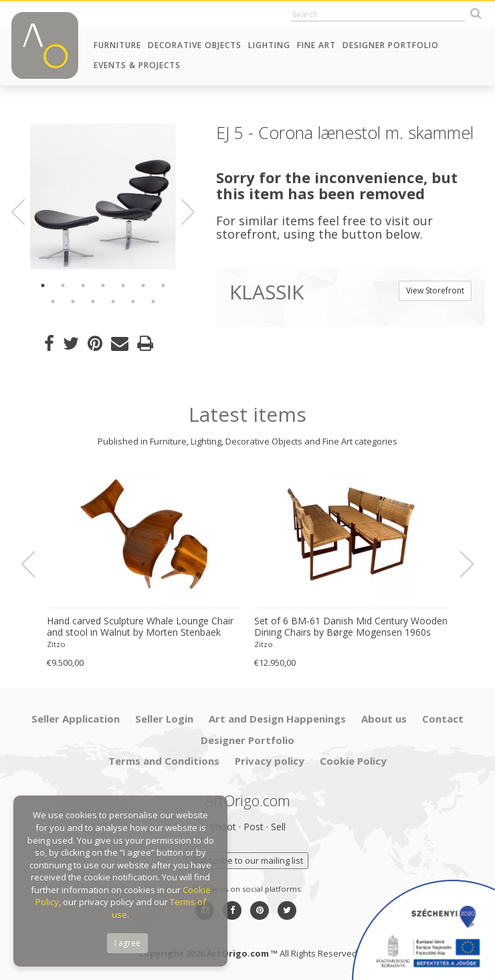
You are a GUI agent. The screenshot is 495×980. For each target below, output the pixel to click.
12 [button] (133, 301)
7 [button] (163, 285)
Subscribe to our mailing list (248, 860)
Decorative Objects (195, 45)
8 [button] (53, 301)
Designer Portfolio (391, 45)
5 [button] (123, 285)
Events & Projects (137, 65)
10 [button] (93, 301)
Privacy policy (270, 761)
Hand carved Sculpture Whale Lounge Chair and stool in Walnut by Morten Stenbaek (140, 627)
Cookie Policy (353, 761)
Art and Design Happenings (277, 719)
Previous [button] (26, 212)
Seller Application (76, 719)
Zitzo (56, 644)
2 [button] (63, 285)
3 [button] (83, 285)
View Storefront (435, 290)
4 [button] (103, 285)
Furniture (117, 45)
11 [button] (113, 301)
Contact (443, 719)
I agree (127, 943)
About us (384, 719)
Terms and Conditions (164, 761)
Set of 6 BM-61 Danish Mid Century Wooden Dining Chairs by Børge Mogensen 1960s (351, 627)
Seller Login (164, 719)
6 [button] (143, 285)
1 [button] (43, 285)
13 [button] (153, 301)
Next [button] (181, 212)
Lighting (269, 45)
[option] (103, 197)
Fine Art (316, 45)
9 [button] (73, 301)
